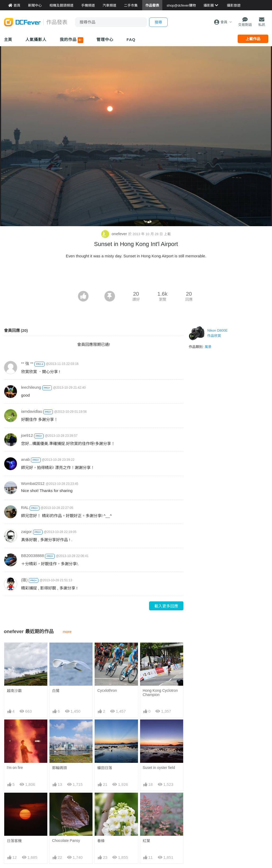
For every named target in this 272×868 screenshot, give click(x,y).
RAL (25, 507)
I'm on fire (15, 768)
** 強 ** (27, 363)
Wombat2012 (33, 483)
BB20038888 (33, 556)
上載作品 (253, 39)
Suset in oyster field (159, 768)
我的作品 (72, 40)
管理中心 (105, 40)
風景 (208, 347)
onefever (115, 234)
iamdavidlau (32, 411)
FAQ (131, 40)
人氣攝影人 (36, 40)
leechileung (31, 387)
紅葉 (146, 802)
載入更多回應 (166, 606)
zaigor (27, 532)
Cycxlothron (107, 690)
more (67, 632)
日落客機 (14, 841)
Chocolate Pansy (66, 841)
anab (26, 459)
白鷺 (56, 691)
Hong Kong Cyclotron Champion (160, 693)
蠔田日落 (105, 768)
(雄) (24, 580)
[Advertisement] (136, 276)
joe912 (27, 435)
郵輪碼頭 (59, 768)
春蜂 (101, 841)
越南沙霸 (14, 691)
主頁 (8, 40)
